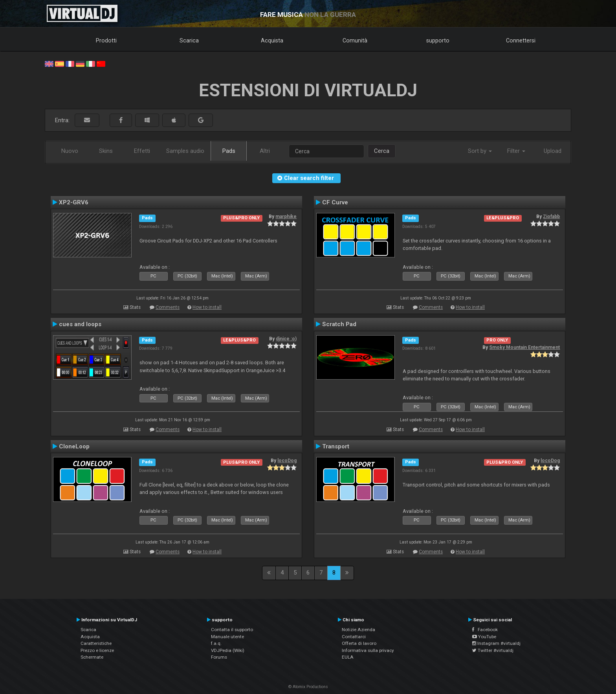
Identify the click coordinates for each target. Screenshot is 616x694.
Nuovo (70, 151)
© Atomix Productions (308, 687)
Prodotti (106, 40)
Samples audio (185, 151)
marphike (286, 217)
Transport (336, 446)
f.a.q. (216, 643)
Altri (265, 151)
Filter (516, 151)
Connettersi (521, 40)
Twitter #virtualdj (493, 650)
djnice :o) (286, 339)
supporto (438, 40)
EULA (348, 657)
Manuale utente (227, 637)
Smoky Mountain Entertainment (524, 347)
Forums (219, 657)
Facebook (485, 630)
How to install (207, 307)
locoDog (287, 461)
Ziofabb (551, 217)
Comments (168, 307)
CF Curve (335, 202)
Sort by (480, 151)
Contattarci (354, 637)
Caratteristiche (96, 643)
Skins (106, 151)
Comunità (355, 40)
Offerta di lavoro (359, 643)
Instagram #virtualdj (496, 643)
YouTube (484, 637)
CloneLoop (74, 446)
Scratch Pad (339, 324)
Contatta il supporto (232, 630)
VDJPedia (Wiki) (228, 650)
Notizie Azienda (358, 630)
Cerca (382, 151)
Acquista (272, 40)
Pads (229, 151)
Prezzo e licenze (97, 650)
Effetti (142, 151)
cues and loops (80, 324)
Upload (553, 151)
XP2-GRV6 (74, 202)
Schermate (92, 657)
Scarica (189, 40)
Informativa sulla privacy (368, 650)
